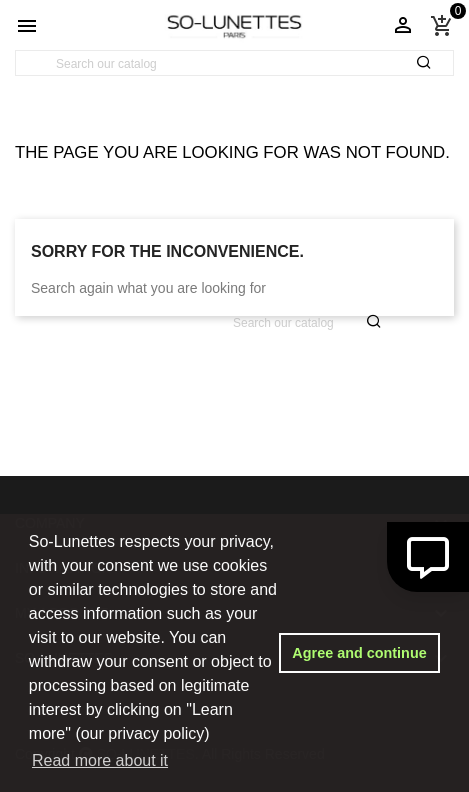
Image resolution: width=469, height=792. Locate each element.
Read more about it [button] (100, 760)
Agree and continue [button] (359, 653)
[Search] (234, 64)
